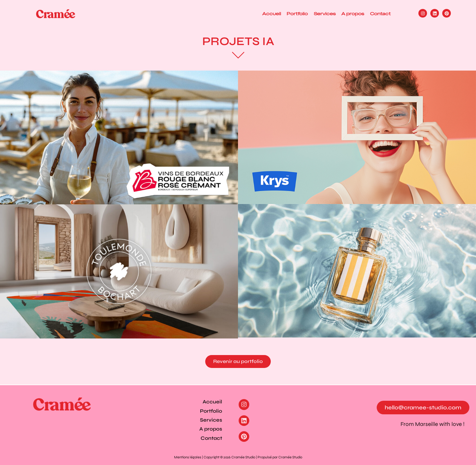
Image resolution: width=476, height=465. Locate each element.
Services (314, 14)
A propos (346, 14)
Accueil (253, 14)
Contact (378, 14)
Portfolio (283, 14)
